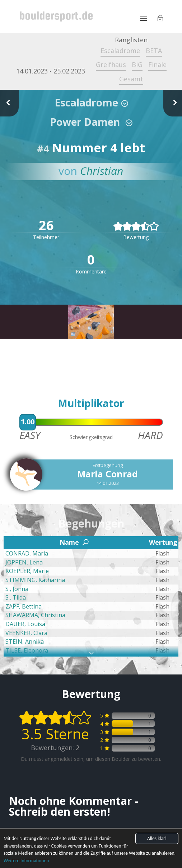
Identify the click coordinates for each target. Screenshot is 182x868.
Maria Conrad (108, 474)
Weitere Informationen (26, 861)
